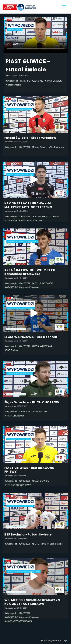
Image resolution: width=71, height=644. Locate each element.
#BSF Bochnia (12, 350)
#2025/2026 (37, 81)
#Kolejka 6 (25, 81)
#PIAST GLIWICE (53, 81)
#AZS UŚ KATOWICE (42, 283)
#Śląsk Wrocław (57, 147)
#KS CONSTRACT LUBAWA (46, 216)
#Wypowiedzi (12, 81)
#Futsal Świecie (13, 85)
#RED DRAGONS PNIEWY (18, 485)
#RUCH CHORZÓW (14, 416)
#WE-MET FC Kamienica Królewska (22, 287)
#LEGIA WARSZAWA (42, 346)
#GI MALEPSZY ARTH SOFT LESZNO (23, 221)
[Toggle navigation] (64, 7)
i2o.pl (64, 641)
